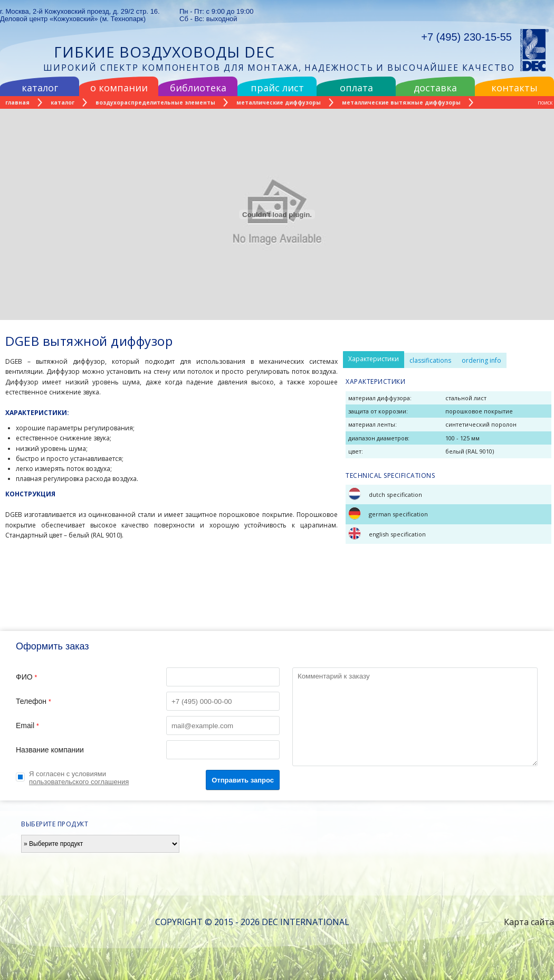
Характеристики (374, 359)
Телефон (148, 701)
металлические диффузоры (279, 102)
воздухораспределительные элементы (155, 102)
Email (148, 725)
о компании (119, 88)
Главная (17, 102)
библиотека (198, 88)
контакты (514, 88)
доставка (435, 88)
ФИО (148, 677)
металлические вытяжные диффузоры (401, 102)
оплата (356, 88)
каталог (40, 88)
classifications (430, 360)
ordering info (481, 360)
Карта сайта (529, 922)
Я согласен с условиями (79, 778)
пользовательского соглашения (79, 782)
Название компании (148, 750)
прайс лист (277, 88)
